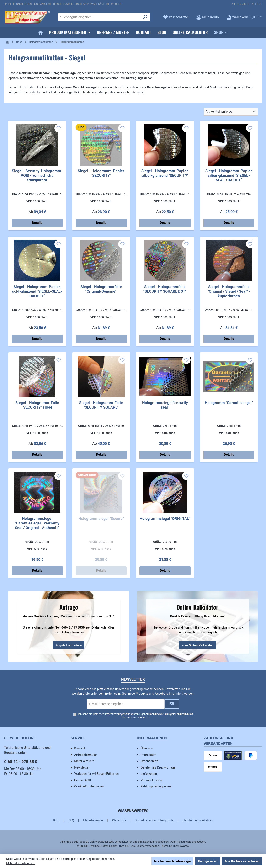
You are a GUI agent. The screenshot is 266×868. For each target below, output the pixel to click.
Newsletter (82, 767)
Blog (56, 820)
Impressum (148, 755)
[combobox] (99, 17)
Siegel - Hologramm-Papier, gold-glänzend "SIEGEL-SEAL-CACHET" (37, 291)
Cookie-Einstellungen (89, 786)
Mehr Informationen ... (21, 863)
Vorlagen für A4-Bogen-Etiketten (96, 774)
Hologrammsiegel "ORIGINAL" (165, 519)
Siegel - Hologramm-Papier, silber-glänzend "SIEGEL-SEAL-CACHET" (229, 175)
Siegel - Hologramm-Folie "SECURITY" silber (37, 405)
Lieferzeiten (149, 774)
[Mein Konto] (208, 17)
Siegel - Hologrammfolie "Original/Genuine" (101, 289)
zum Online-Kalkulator (197, 645)
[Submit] (172, 704)
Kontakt (80, 748)
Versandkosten (151, 780)
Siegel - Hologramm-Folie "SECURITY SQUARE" (101, 405)
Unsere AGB (83, 780)
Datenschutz (149, 761)
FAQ (71, 820)
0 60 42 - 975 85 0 (21, 762)
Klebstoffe (119, 820)
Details (37, 223)
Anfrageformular (86, 755)
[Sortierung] (231, 112)
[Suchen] (145, 17)
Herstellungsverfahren (198, 820)
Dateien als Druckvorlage (158, 767)
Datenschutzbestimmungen (109, 714)
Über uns (147, 748)
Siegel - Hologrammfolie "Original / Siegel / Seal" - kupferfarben (229, 291)
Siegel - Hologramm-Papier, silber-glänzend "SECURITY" (165, 173)
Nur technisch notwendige (172, 861)
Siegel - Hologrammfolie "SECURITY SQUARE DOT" (165, 289)
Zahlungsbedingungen (156, 786)
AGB (167, 714)
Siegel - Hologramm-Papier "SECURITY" (101, 173)
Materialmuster (85, 761)
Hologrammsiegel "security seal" (165, 405)
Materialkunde (93, 820)
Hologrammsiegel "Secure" (101, 519)
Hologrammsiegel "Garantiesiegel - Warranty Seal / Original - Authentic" (37, 523)
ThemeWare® (181, 846)
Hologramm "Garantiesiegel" (229, 403)
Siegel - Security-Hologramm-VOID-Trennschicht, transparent (37, 175)
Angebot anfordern (69, 645)
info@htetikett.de (249, 4)
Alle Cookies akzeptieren (242, 861)
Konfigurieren (208, 861)
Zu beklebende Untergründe (154, 820)
